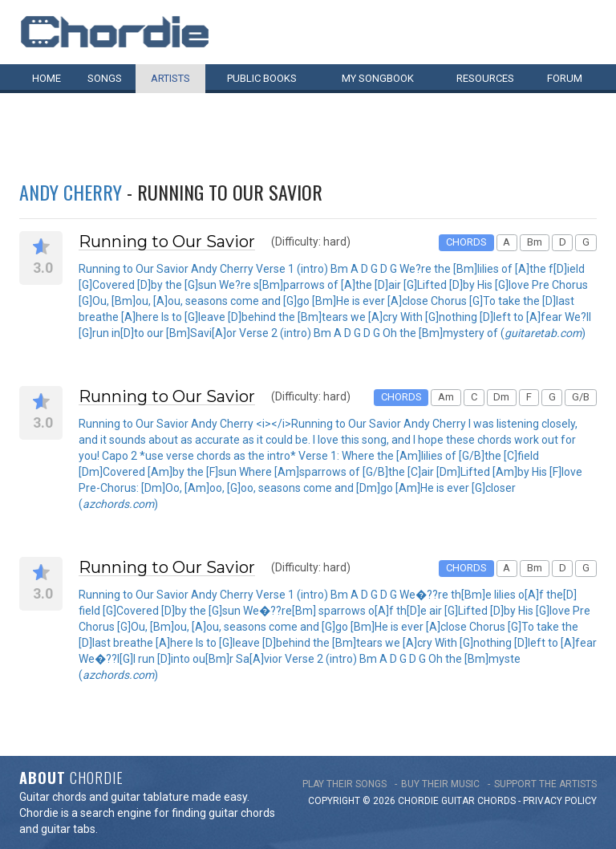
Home (47, 78)
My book (378, 78)
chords (496, 801)
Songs (105, 78)
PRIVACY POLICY (560, 801)
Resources (485, 78)
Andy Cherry (71, 192)
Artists (170, 78)
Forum (565, 78)
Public (262, 78)
